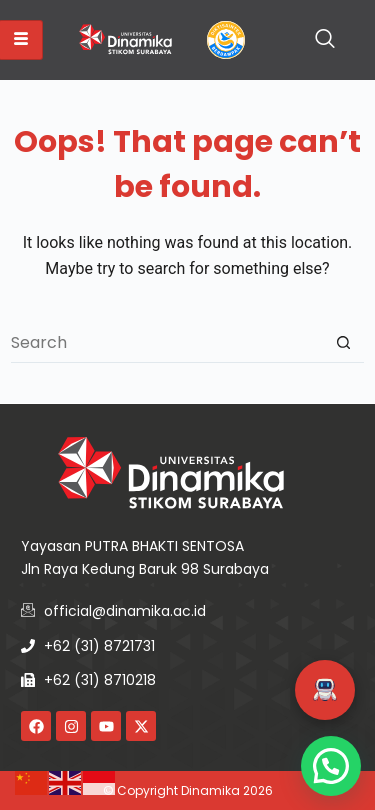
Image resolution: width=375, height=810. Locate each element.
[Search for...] (167, 343)
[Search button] (344, 343)
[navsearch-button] (325, 40)
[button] (325, 690)
